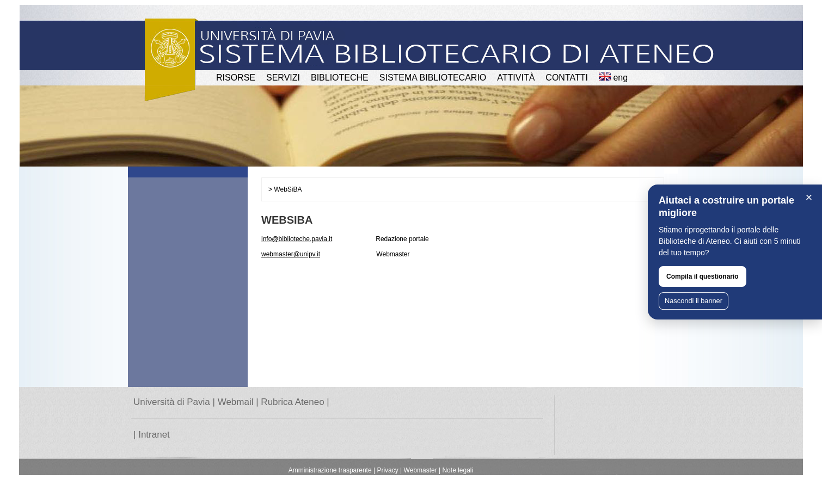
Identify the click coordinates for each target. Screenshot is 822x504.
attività (516, 78)
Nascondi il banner (694, 301)
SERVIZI (283, 78)
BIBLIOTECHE (340, 78)
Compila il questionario (703, 276)
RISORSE (236, 78)
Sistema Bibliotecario (433, 78)
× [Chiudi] (809, 197)
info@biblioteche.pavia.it (297, 239)
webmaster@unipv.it (291, 254)
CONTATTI (567, 78)
